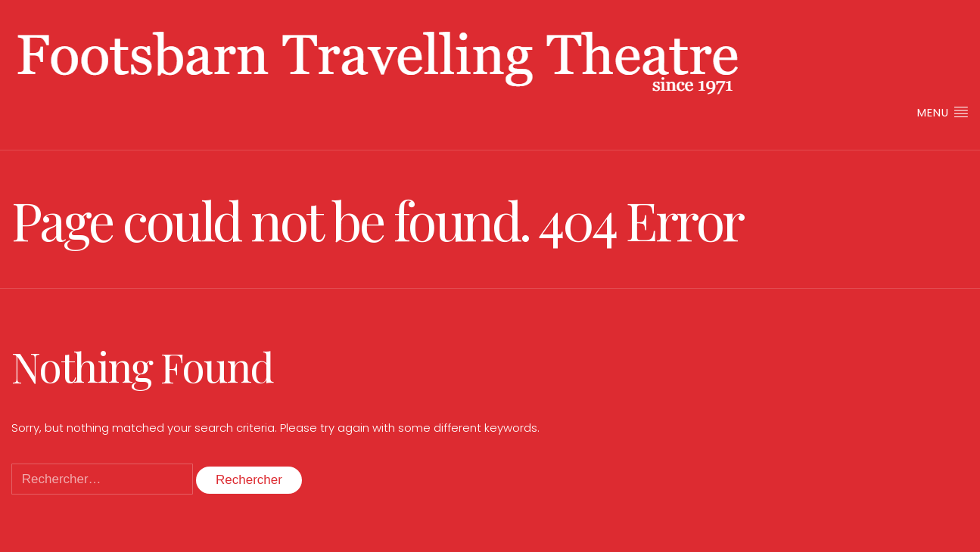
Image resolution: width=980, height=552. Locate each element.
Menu (943, 112)
